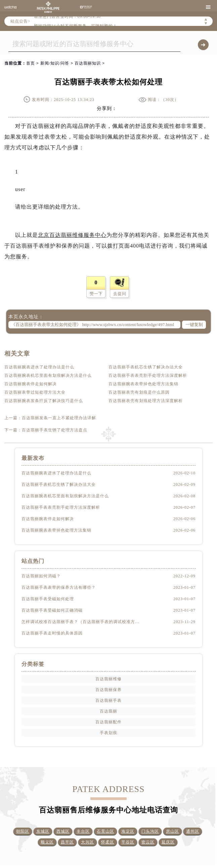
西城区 (63, 831)
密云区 (148, 842)
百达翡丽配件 (108, 722)
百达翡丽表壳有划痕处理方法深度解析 (146, 401)
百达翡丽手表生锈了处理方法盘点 (55, 430)
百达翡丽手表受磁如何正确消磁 (52, 610)
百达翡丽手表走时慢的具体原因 (52, 633)
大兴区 (88, 842)
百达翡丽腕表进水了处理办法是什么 (39, 367)
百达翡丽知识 (88, 63)
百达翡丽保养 (108, 690)
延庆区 (168, 842)
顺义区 (47, 842)
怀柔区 (108, 842)
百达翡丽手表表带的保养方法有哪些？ (59, 587)
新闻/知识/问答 (55, 63)
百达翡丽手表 (108, 700)
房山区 (172, 831)
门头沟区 (150, 831)
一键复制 (194, 324)
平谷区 (128, 842)
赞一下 (96, 294)
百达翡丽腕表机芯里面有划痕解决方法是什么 (48, 375)
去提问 (120, 294)
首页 (31, 63)
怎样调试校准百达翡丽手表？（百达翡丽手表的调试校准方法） (81, 622)
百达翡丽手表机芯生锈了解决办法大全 (146, 367)
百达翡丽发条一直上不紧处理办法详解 (59, 418)
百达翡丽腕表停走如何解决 (31, 384)
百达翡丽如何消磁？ (41, 576)
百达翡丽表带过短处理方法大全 (35, 392)
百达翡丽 (108, 711)
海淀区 (128, 831)
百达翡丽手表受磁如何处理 (48, 599)
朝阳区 (23, 831)
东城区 (43, 831)
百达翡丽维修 (108, 679)
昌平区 (67, 842)
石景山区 (105, 831)
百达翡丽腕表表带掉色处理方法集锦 (143, 384)
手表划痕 (108, 733)
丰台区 (83, 831)
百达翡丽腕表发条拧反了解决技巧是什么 (44, 401)
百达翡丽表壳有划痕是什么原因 (139, 392)
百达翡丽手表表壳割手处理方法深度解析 (148, 375)
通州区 (193, 831)
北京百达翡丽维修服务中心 (72, 235)
